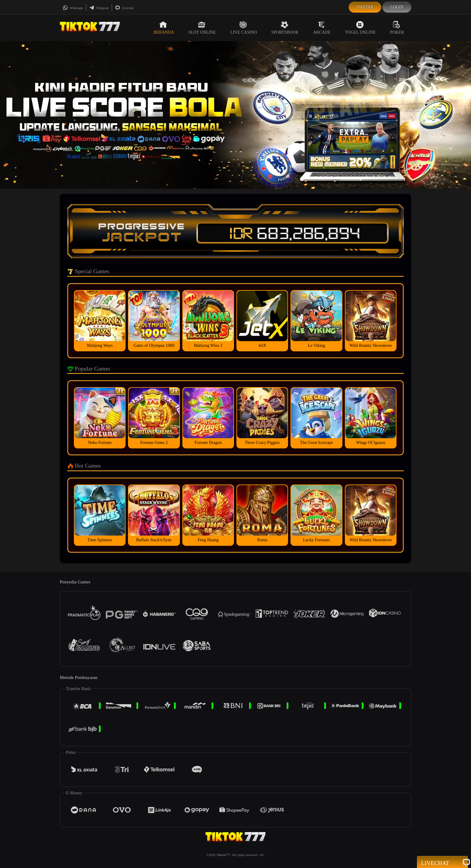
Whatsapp (73, 8)
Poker (397, 28)
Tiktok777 (223, 855)
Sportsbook (285, 28)
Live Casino (244, 28)
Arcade (322, 28)
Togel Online (360, 28)
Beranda (164, 28)
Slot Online (202, 28)
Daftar (365, 7)
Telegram (99, 8)
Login (397, 7)
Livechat (124, 8)
